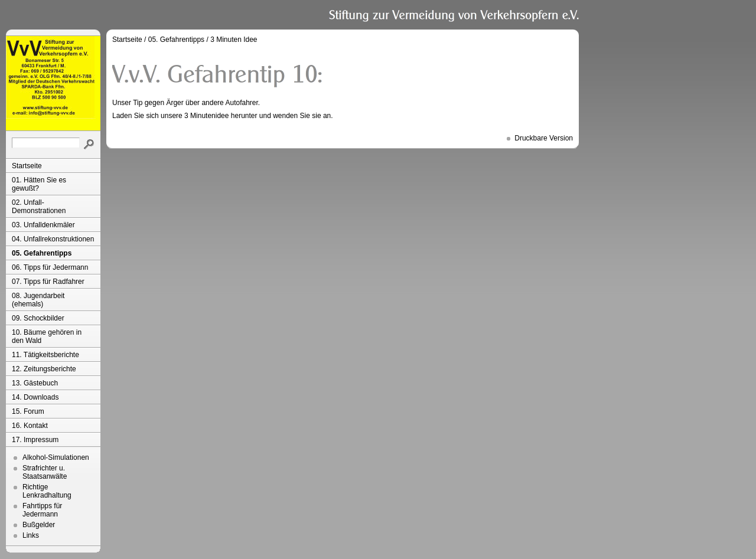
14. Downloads (35, 397)
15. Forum (28, 411)
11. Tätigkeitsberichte (45, 355)
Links (31, 535)
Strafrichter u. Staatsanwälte (45, 472)
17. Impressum (35, 440)
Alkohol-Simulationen (56, 457)
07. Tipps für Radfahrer (48, 282)
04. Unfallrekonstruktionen (53, 239)
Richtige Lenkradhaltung (47, 491)
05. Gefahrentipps (42, 253)
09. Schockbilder (38, 318)
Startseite (27, 166)
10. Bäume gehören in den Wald (47, 336)
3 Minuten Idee (234, 40)
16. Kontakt (30, 426)
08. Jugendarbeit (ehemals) (38, 300)
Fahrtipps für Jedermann (42, 510)
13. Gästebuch (35, 383)
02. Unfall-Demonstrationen (39, 207)
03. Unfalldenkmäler (43, 225)
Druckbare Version (544, 138)
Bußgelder (39, 525)
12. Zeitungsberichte (44, 369)
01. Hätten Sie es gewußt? (39, 184)
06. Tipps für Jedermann (50, 267)
